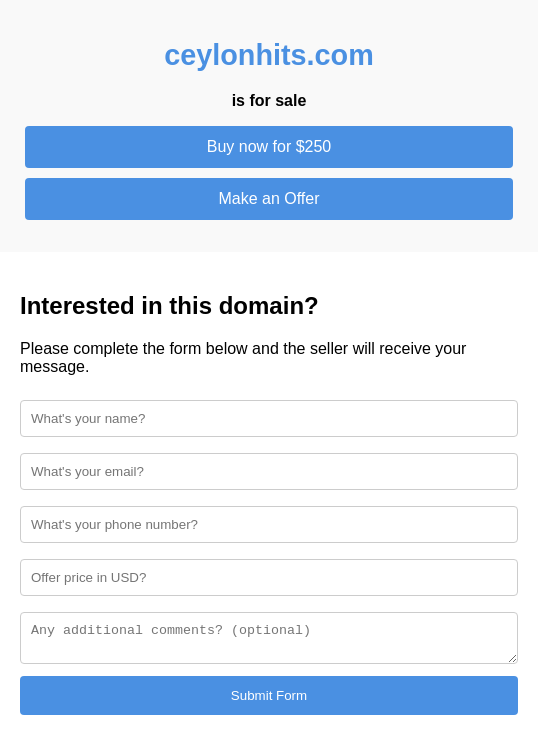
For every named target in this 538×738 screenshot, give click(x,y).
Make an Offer (268, 198)
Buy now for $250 (269, 146)
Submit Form (269, 698)
